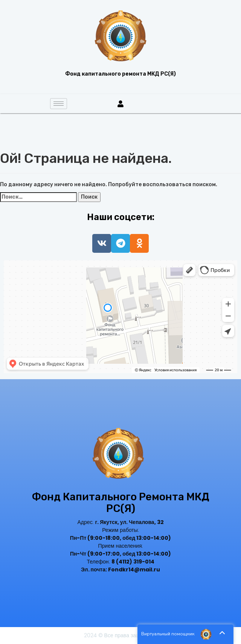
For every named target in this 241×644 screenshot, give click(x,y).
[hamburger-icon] (59, 104)
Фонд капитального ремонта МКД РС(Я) (120, 503)
